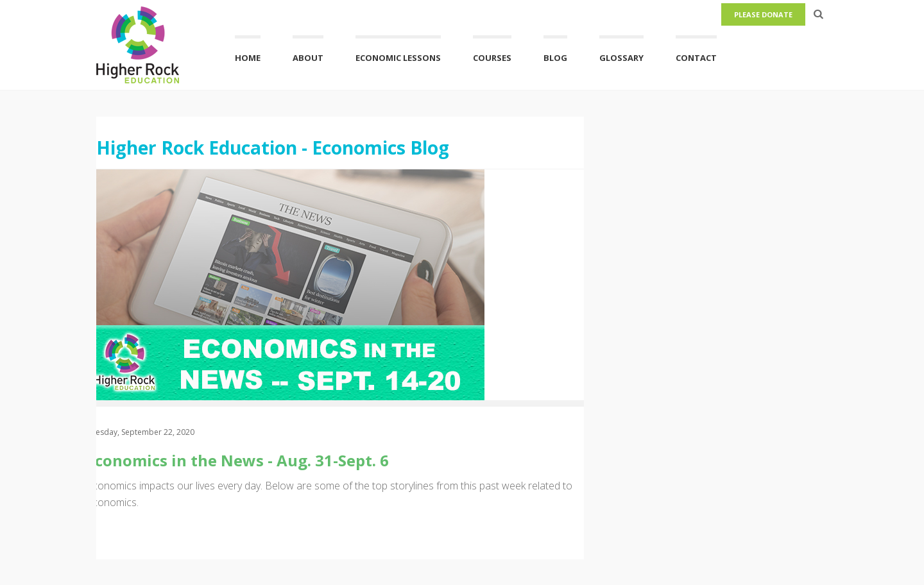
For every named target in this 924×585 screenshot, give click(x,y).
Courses (492, 58)
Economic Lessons (398, 58)
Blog (555, 58)
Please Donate (763, 14)
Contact (696, 58)
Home (248, 58)
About (308, 58)
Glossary (621, 58)
